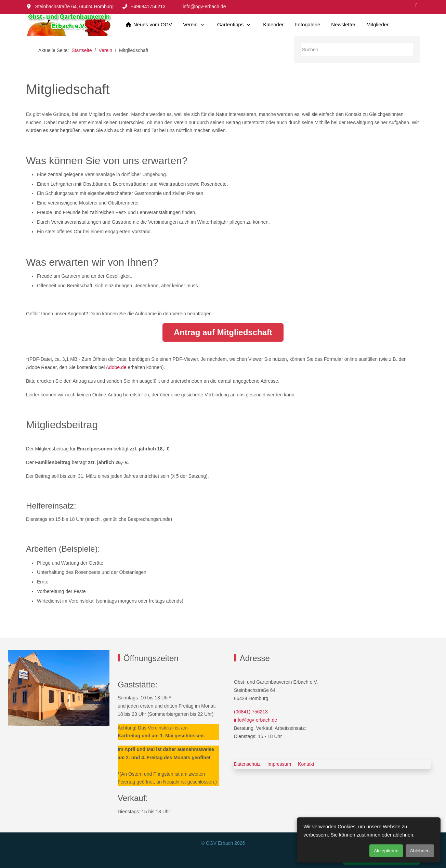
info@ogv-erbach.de (204, 6)
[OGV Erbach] (69, 25)
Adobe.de (117, 367)
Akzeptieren (386, 851)
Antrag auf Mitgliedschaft (223, 332)
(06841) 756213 (251, 712)
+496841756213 (148, 6)
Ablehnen (420, 851)
